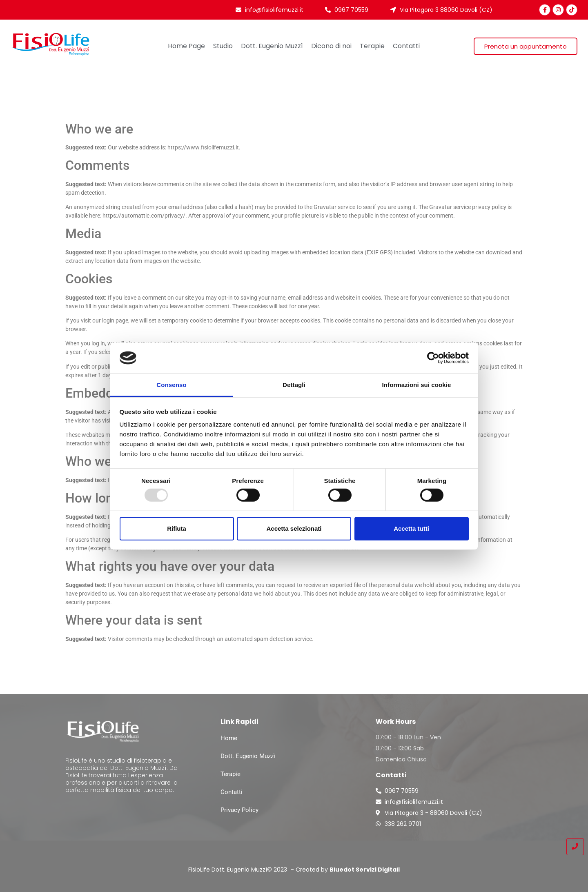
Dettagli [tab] (294, 385)
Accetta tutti (411, 528)
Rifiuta (177, 528)
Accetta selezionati (294, 528)
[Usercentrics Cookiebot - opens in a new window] (433, 358)
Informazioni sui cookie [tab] (417, 385)
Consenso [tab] (171, 385)
